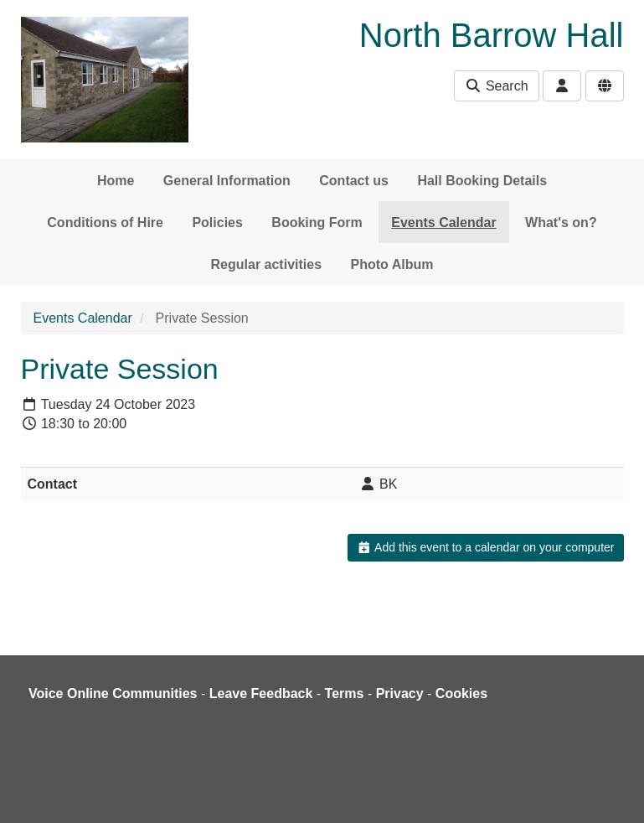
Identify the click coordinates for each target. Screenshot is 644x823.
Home (116, 181)
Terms (345, 694)
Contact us (354, 181)
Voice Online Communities (113, 694)
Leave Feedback (261, 694)
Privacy (400, 694)
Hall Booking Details (482, 181)
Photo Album (392, 264)
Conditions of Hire (105, 223)
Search (496, 86)
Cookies (461, 694)
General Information (227, 181)
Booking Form (317, 223)
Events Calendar (443, 223)
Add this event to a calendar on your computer (485, 547)
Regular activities (267, 264)
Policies (217, 223)
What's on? (561, 223)
